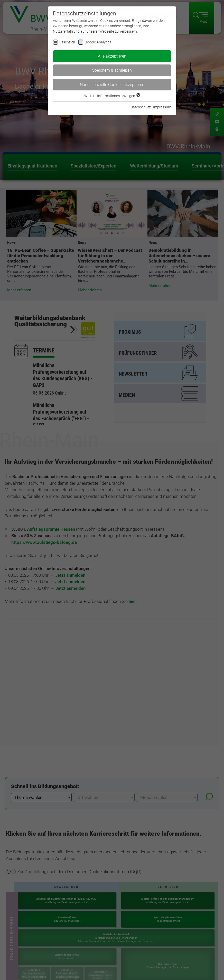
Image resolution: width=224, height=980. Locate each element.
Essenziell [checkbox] (67, 42)
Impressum (162, 107)
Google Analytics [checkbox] (98, 42)
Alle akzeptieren (112, 56)
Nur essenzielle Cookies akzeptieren (112, 85)
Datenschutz (141, 107)
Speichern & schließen (112, 70)
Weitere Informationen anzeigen (112, 96)
